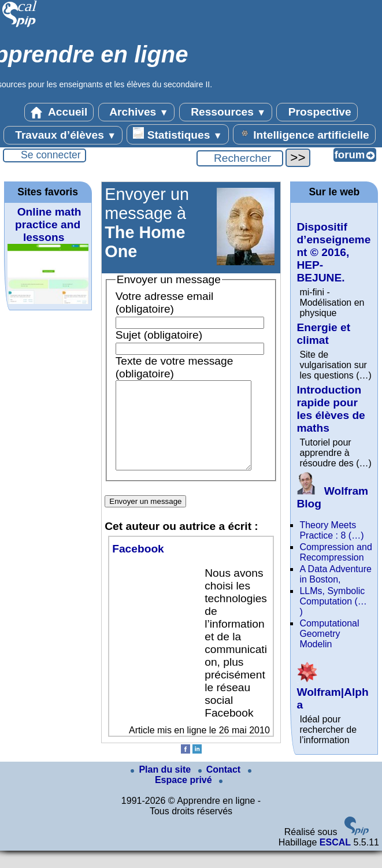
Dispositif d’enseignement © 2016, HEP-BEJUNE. (333, 252)
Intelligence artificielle (304, 134)
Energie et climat (323, 334)
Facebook (138, 566)
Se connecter (51, 155)
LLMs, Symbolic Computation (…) (333, 601)
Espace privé (203, 794)
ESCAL (335, 860)
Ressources (226, 112)
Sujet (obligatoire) (159, 335)
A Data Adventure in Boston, (335, 574)
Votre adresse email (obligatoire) (165, 303)
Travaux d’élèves (63, 135)
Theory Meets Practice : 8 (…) (331, 530)
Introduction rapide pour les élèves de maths (331, 409)
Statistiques (177, 134)
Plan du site (162, 787)
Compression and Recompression (335, 552)
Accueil (59, 112)
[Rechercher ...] (240, 158)
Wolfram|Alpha (332, 692)
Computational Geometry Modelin (329, 634)
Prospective (317, 112)
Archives (137, 112)
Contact (221, 787)
